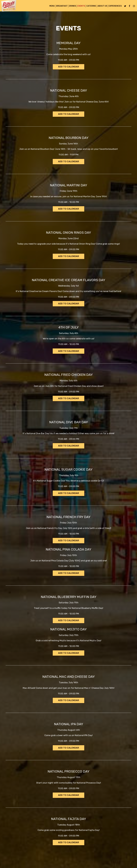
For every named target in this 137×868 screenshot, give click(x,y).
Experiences (113, 7)
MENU (50, 7)
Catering (89, 7)
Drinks (70, 7)
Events (79, 7)
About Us (100, 7)
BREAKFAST (60, 7)
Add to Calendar (69, 67)
